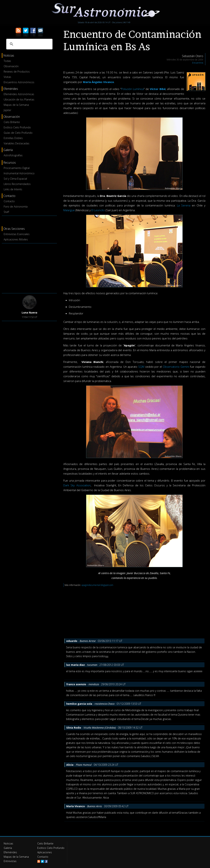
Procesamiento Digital (17, 168)
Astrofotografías (13, 155)
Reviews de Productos (17, 72)
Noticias (8, 843)
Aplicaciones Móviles (16, 239)
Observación (11, 66)
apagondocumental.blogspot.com (97, 585)
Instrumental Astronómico (19, 173)
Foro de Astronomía (16, 207)
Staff (6, 212)
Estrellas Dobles (13, 138)
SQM (141, 367)
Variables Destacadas (17, 143)
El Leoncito (98, 210)
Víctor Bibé (158, 89)
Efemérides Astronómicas (19, 94)
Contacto (9, 201)
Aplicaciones (45, 852)
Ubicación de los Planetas (19, 99)
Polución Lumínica (133, 89)
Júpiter (7, 110)
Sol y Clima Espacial (15, 179)
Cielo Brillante (12, 122)
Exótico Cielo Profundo (17, 127)
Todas (7, 61)
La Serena (184, 205)
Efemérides (10, 852)
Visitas (7, 77)
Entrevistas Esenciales (17, 234)
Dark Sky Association (77, 485)
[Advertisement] (29, 268)
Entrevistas (10, 861)
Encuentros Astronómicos (19, 82)
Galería (8, 848)
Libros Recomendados (17, 184)
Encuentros (198, 63)
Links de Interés (13, 189)
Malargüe (69, 210)
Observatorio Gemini (176, 367)
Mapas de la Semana (16, 105)
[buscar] (29, 44)
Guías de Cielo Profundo (18, 133)
